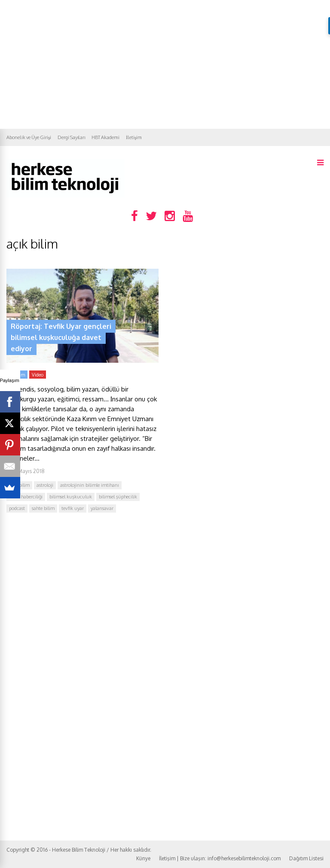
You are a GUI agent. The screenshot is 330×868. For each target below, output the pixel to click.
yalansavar (102, 508)
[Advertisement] (165, 64)
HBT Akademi (105, 137)
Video (38, 375)
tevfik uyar (73, 508)
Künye (143, 858)
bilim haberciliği (26, 497)
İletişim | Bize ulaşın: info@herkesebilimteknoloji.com (220, 858)
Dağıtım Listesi (306, 858)
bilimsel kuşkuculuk (71, 497)
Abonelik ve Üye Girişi (29, 137)
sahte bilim (43, 508)
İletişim (134, 137)
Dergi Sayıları (71, 137)
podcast (17, 508)
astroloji (45, 485)
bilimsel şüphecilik (118, 497)
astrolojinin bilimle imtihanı (90, 485)
